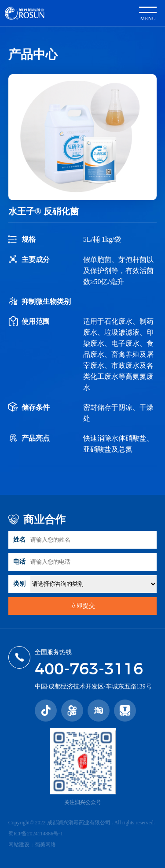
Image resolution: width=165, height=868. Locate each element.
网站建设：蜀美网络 (32, 845)
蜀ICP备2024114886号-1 (36, 834)
